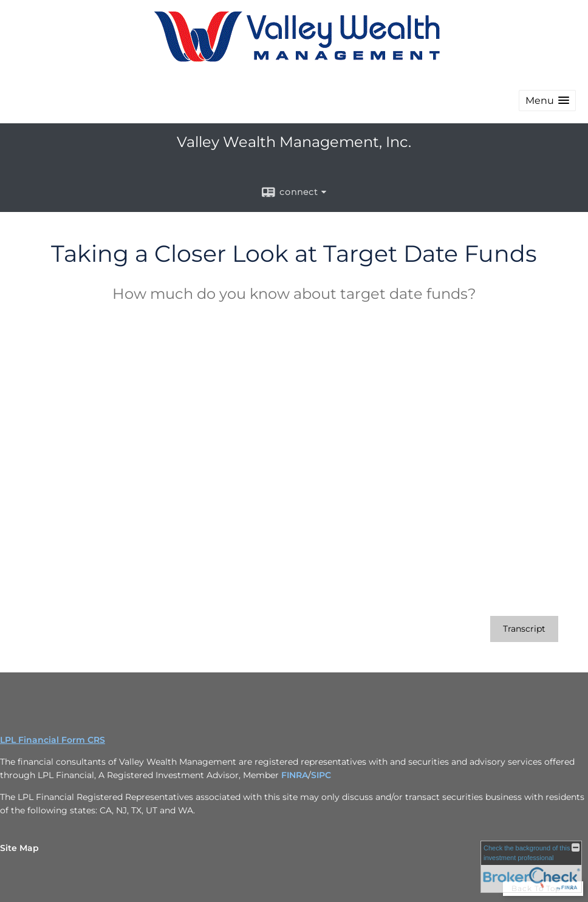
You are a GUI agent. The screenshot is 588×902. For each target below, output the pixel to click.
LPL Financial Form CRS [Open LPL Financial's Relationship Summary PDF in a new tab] (53, 740)
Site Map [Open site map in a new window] (19, 848)
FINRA (295, 775)
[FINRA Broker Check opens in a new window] (531, 867)
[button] (547, 101)
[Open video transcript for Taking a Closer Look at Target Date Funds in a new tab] (524, 629)
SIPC (321, 775)
